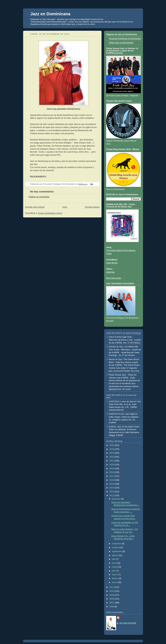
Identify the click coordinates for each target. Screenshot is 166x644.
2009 (112, 595)
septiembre (117, 551)
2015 (112, 484)
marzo (115, 575)
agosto (115, 555)
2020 (112, 465)
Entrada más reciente (35, 207)
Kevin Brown (112, 263)
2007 (112, 603)
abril (114, 571)
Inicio (65, 207)
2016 (112, 480)
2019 (112, 469)
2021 (112, 461)
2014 (112, 488)
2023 (112, 453)
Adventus (110, 272)
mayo (115, 567)
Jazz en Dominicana (50, 14)
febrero (115, 578)
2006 (112, 607)
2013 (112, 492)
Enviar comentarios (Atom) (50, 213)
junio (114, 563)
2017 (112, 476)
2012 (112, 496)
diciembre (117, 499)
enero (115, 582)
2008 (112, 599)
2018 (112, 472)
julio (114, 559)
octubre (116, 548)
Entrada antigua (92, 207)
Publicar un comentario (39, 197)
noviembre (117, 544)
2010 (112, 591)
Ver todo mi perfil (128, 623)
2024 (112, 449)
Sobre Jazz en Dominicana (121, 43)
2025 (112, 445)
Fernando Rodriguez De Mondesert (125, 39)
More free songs (114, 278)
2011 (112, 587)
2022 (112, 457)
